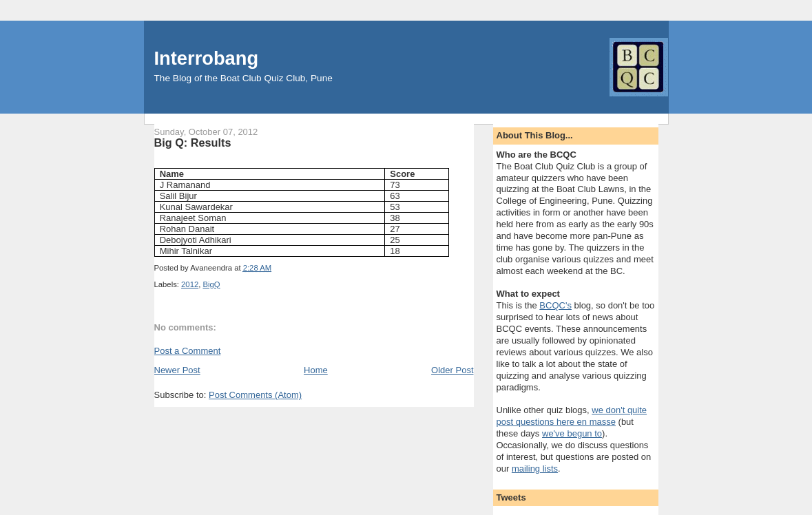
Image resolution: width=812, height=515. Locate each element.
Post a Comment (188, 351)
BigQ (212, 284)
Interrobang (207, 58)
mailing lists (535, 469)
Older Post (452, 370)
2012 (190, 284)
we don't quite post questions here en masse (572, 416)
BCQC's (555, 305)
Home (316, 370)
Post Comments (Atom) (255, 395)
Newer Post (177, 370)
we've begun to (572, 433)
